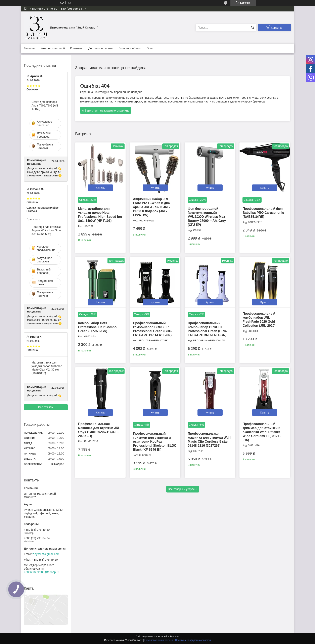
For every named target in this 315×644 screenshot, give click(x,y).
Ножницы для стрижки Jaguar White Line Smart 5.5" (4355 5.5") (47, 230)
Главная (29, 48)
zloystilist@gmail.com (46, 554)
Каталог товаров (51, 48)
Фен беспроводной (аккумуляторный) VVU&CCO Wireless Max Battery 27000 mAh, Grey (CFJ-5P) (207, 217)
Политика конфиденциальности (193, 640)
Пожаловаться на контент (159, 640)
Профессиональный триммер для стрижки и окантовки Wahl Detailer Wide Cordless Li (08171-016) (261, 432)
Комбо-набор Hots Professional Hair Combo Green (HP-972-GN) (97, 327)
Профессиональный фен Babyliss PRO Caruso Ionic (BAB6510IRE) (263, 213)
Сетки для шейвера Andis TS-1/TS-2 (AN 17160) (45, 105)
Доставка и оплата (101, 48)
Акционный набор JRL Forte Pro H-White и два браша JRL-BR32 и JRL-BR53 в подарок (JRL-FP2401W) (152, 207)
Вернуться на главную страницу (107, 110)
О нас (150, 48)
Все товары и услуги (181, 489)
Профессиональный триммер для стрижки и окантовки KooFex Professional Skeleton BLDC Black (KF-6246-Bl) (155, 442)
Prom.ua (175, 637)
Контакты (76, 48)
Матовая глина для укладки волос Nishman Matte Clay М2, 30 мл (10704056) (47, 368)
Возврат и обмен (129, 48)
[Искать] (252, 28)
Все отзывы (46, 407)
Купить (100, 188)
